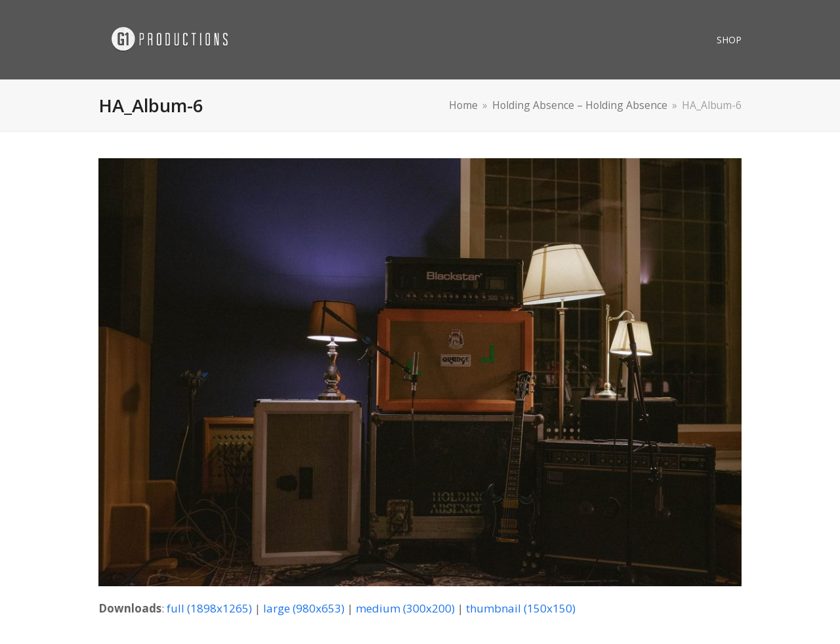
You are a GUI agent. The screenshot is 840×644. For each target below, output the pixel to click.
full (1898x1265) (209, 608)
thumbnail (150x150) (521, 608)
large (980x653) (304, 608)
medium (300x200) (405, 608)
